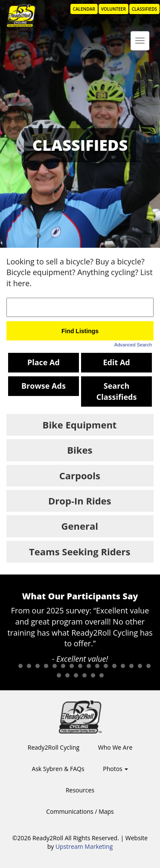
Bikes (80, 450)
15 (131, 666)
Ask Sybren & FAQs (58, 769)
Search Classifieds (117, 391)
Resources (80, 790)
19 (67, 675)
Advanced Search (133, 345)
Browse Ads (44, 386)
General (80, 526)
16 (140, 666)
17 (148, 666)
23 (102, 675)
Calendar (84, 9)
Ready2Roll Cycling (54, 747)
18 (59, 675)
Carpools (80, 475)
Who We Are (115, 747)
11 (97, 666)
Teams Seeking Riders (80, 551)
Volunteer (113, 9)
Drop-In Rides (80, 501)
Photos (115, 769)
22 (93, 675)
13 (114, 666)
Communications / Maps (80, 811)
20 (76, 675)
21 (84, 675)
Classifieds (144, 9)
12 (106, 666)
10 (89, 666)
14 (123, 666)
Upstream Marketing (84, 846)
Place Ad (44, 362)
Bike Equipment (80, 425)
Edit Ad (116, 362)
